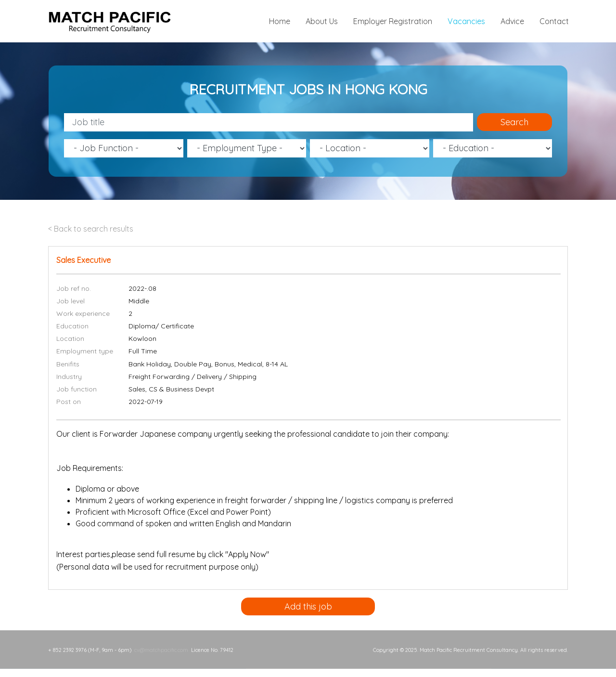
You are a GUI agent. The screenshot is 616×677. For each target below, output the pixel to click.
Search (514, 122)
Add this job (308, 606)
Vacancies (466, 21)
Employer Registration (393, 21)
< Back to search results (91, 229)
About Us (322, 21)
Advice (512, 21)
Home (280, 21)
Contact (554, 21)
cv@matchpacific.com (161, 643)
